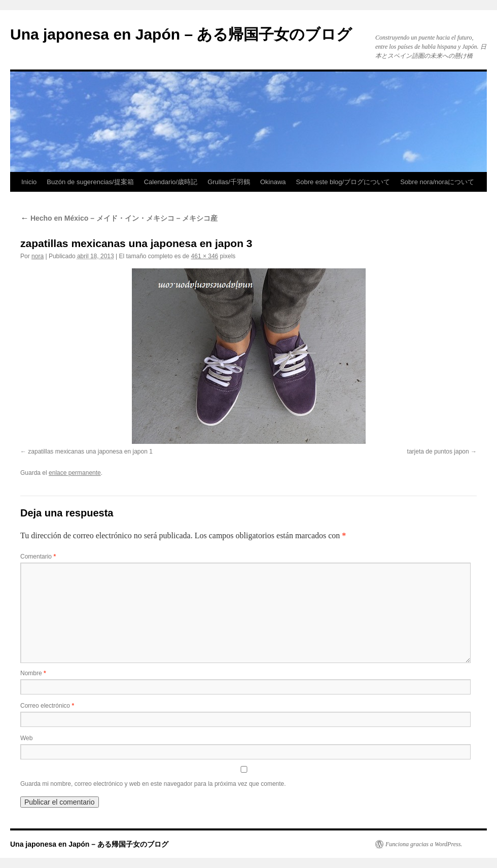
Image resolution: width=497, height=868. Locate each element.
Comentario (38, 557)
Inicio (29, 182)
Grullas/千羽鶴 (229, 182)
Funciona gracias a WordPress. (424, 844)
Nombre (33, 673)
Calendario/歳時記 (171, 182)
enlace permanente (75, 473)
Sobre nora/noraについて (437, 182)
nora (38, 256)
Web (26, 738)
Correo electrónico (47, 706)
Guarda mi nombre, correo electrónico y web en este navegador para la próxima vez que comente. (153, 784)
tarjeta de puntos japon (438, 452)
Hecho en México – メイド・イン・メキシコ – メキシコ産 (119, 218)
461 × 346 (205, 256)
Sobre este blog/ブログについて (343, 182)
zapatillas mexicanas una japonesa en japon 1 (90, 452)
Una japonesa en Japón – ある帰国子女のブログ (181, 34)
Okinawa (273, 182)
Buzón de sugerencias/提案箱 (90, 182)
